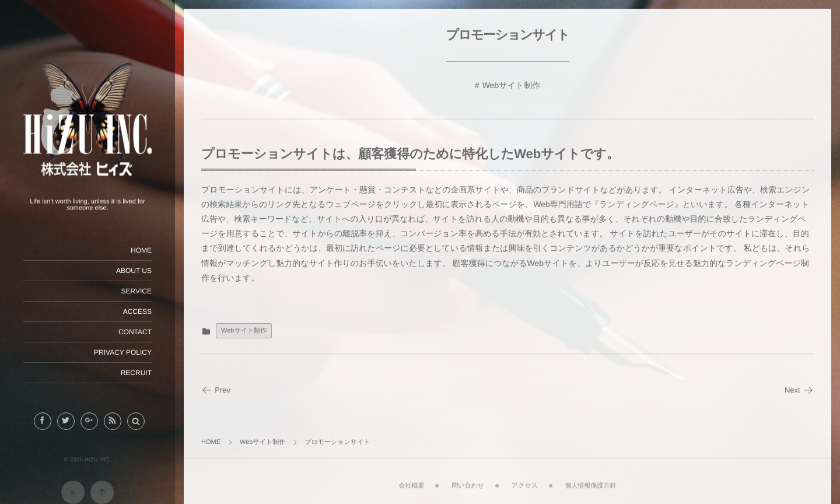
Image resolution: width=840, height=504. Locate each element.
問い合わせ (468, 481)
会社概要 (411, 481)
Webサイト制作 (512, 85)
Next (799, 390)
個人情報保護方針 (591, 481)
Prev (216, 390)
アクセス (525, 481)
